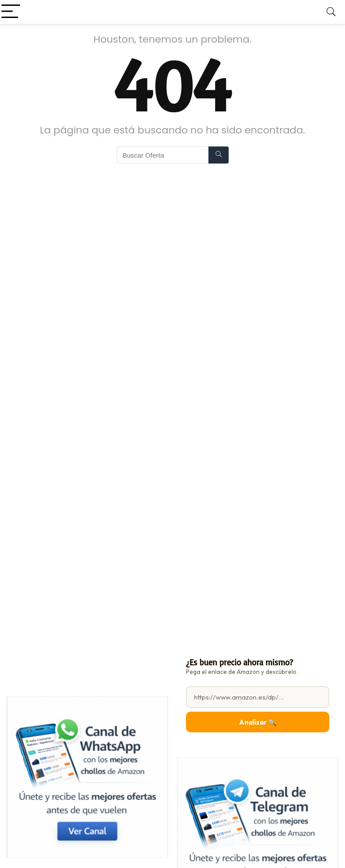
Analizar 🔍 (258, 722)
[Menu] (11, 12)
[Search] (331, 12)
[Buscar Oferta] (219, 155)
